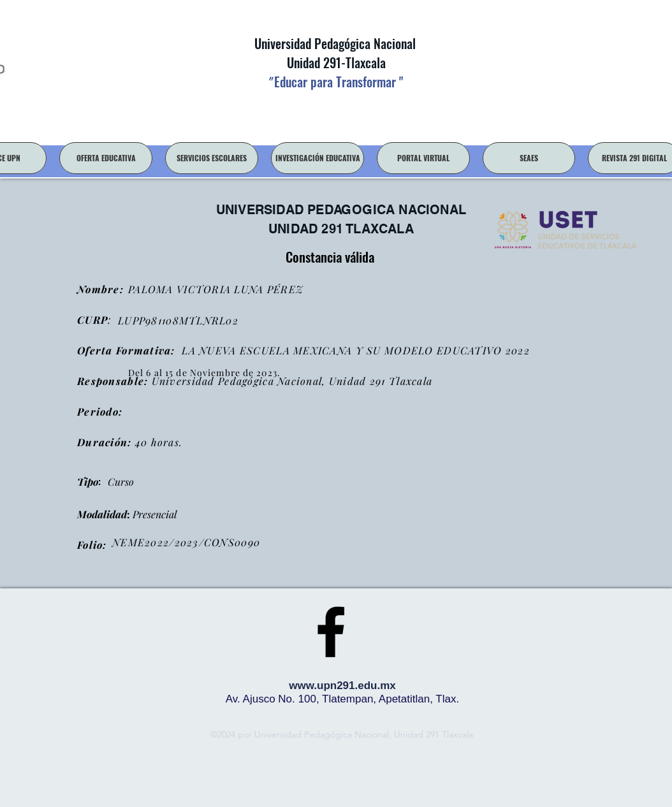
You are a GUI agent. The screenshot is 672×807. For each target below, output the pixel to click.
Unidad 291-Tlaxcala (335, 62)
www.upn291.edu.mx (342, 686)
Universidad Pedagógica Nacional (335, 43)
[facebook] (331, 632)
